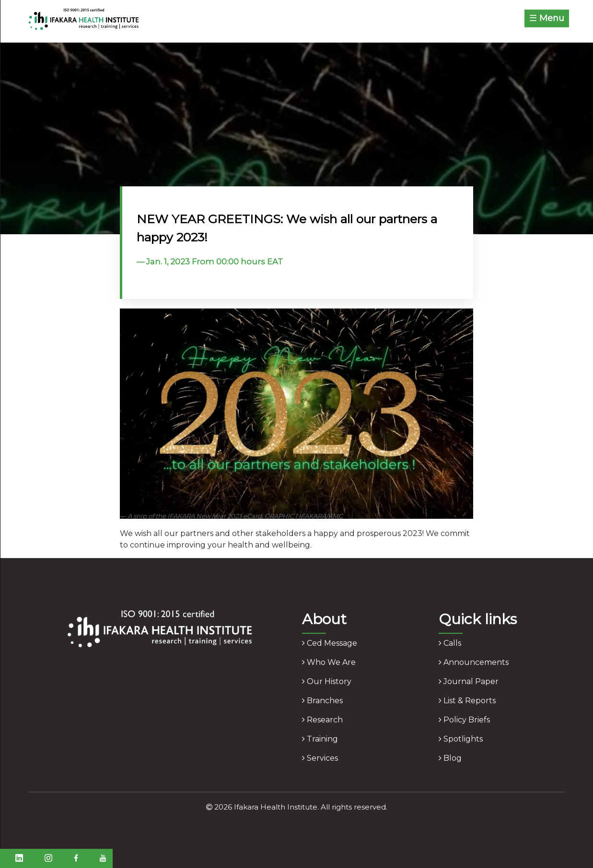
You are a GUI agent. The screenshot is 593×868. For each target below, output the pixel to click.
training (320, 739)
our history (327, 681)
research (322, 720)
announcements (474, 662)
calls (450, 643)
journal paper (469, 681)
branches (322, 701)
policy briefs (464, 720)
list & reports (467, 701)
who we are (329, 662)
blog (450, 758)
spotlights (461, 739)
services (320, 758)
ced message (330, 643)
